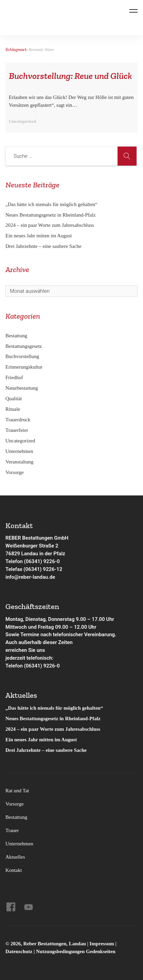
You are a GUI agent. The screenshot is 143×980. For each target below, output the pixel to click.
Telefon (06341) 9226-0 (33, 561)
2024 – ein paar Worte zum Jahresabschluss (50, 225)
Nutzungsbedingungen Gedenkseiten (76, 951)
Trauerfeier (17, 430)
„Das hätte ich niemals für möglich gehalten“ (51, 204)
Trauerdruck (18, 420)
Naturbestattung (22, 388)
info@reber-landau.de (30, 577)
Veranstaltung (19, 462)
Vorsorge (15, 472)
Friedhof (14, 377)
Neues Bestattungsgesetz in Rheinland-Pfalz (51, 215)
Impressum (103, 944)
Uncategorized (20, 441)
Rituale (13, 409)
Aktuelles (15, 857)
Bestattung (16, 336)
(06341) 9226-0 (42, 666)
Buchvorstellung (22, 356)
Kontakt (14, 870)
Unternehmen (19, 451)
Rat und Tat (17, 791)
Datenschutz (19, 951)
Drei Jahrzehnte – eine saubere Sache (43, 246)
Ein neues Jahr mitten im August (39, 236)
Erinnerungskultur (24, 367)
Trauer (12, 830)
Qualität (14, 399)
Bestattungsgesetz (24, 346)
